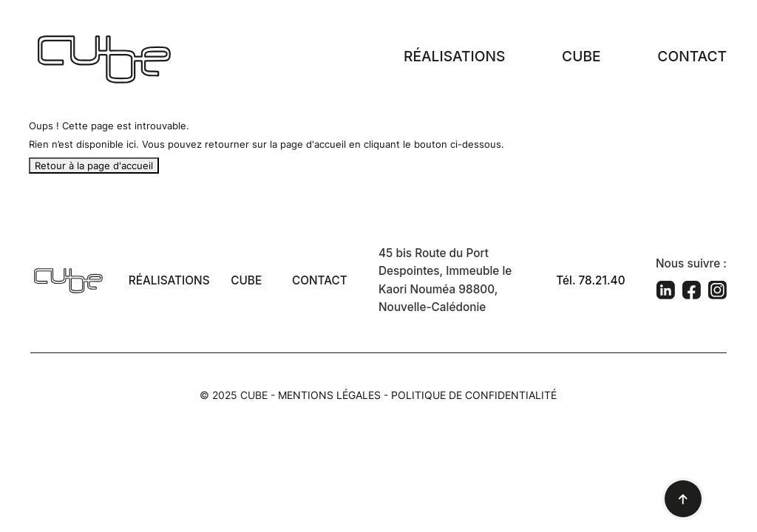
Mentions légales (329, 395)
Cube (581, 56)
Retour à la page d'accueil (94, 166)
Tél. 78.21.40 (590, 280)
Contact (692, 56)
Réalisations (454, 56)
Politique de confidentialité (474, 395)
